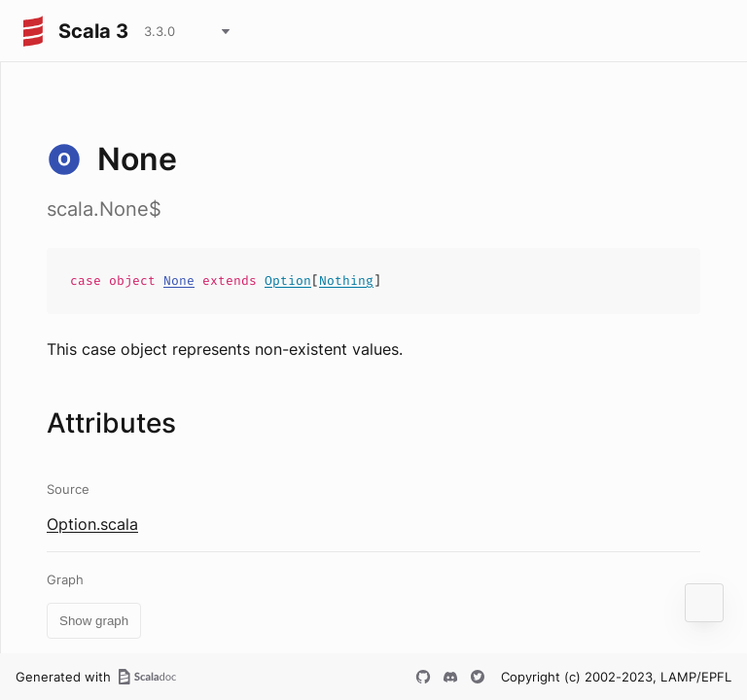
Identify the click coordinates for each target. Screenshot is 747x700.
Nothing (346, 280)
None (179, 280)
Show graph (94, 621)
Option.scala (92, 524)
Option (288, 280)
